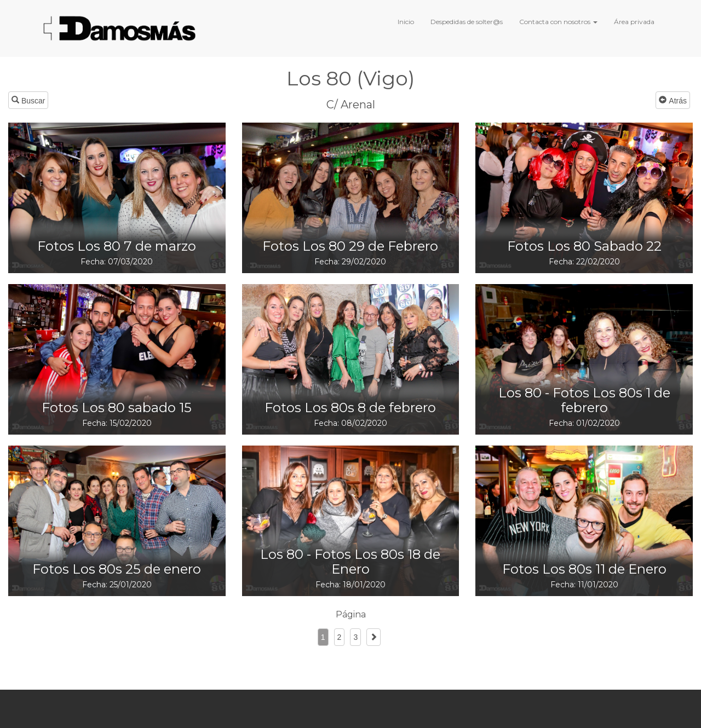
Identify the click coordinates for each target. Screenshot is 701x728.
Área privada (634, 22)
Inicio (406, 22)
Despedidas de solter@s (467, 22)
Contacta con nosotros (558, 22)
